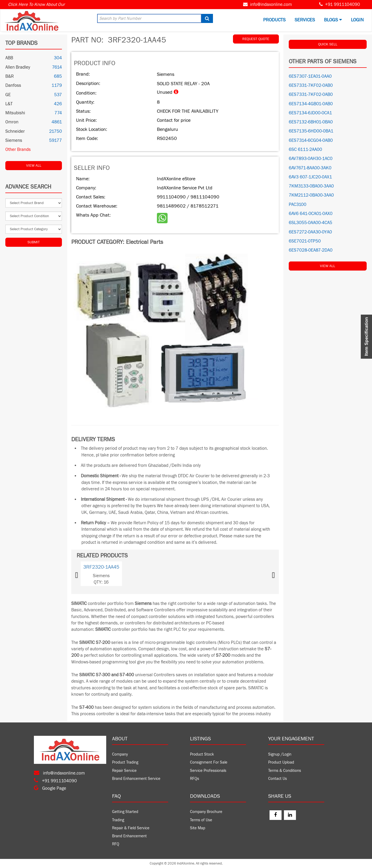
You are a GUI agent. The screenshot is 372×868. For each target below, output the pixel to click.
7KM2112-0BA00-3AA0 (311, 195)
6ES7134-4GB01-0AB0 (311, 104)
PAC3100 (298, 205)
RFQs (195, 779)
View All (34, 166)
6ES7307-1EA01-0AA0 (310, 76)
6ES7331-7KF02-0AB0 (311, 85)
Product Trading (125, 762)
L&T (9, 104)
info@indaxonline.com (271, 5)
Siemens (14, 140)
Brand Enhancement (129, 836)
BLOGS (333, 20)
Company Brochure (206, 812)
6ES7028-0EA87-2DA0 (311, 250)
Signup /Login (280, 754)
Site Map (198, 828)
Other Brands (18, 150)
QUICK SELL (328, 44)
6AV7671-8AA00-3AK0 (310, 168)
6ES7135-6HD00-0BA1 (311, 131)
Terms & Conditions (285, 771)
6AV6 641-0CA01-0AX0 (311, 214)
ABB (9, 58)
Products (274, 20)
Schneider (15, 131)
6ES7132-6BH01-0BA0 (311, 122)
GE (8, 95)
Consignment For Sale (209, 762)
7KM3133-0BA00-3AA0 (311, 186)
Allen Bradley (18, 67)
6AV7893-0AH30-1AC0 (311, 159)
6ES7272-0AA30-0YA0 (310, 232)
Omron (12, 122)
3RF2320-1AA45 (101, 567)
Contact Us (278, 779)
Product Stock (202, 754)
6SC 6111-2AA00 (305, 150)
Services (305, 20)
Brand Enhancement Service (136, 779)
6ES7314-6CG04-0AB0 (311, 140)
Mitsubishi (15, 113)
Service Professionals (208, 771)
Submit (34, 242)
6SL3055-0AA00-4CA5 (310, 223)
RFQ (116, 844)
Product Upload (281, 762)
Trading (118, 820)
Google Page (50, 788)
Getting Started (125, 812)
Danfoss (13, 85)
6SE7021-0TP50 (305, 241)
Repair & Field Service (131, 828)
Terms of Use (201, 820)
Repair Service (124, 771)
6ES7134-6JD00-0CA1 (310, 113)
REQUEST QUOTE (256, 39)
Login (357, 20)
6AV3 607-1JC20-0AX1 (310, 177)
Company (120, 754)
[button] (84, 574)
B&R (9, 76)
